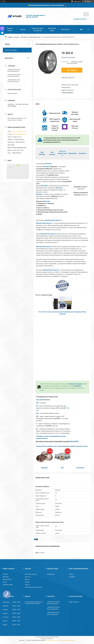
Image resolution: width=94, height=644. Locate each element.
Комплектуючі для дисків (38, 29)
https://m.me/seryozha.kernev (17, 147)
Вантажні (6, 577)
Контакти (28, 577)
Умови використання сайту (33, 587)
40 (37, 406)
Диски (23, 29)
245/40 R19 (77, 386)
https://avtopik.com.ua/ (19, 131)
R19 (37, 413)
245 (37, 403)
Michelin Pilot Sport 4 (53, 220)
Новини (27, 582)
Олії (62, 468)
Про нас (27, 584)
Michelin (48, 163)
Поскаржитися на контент (52, 640)
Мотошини (65, 29)
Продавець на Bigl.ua (47, 639)
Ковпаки (44, 468)
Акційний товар (8, 584)
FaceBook (72, 577)
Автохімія (80, 468)
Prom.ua (56, 637)
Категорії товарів (11, 50)
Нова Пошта (51, 574)
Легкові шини (10, 29)
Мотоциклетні (7, 579)
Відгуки (27, 579)
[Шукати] (86, 14)
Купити (74, 70)
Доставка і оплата (31, 574)
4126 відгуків (77, 1)
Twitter (71, 574)
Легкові (5, 574)
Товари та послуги (14, 37)
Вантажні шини (52, 29)
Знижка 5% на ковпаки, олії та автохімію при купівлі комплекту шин (62, 446)
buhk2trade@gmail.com (19, 134)
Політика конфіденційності (68, 640)
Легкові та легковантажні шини (31, 37)
